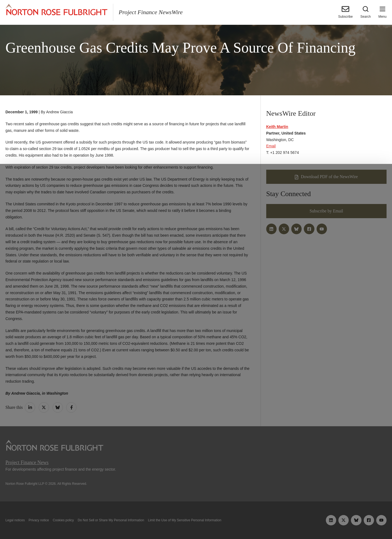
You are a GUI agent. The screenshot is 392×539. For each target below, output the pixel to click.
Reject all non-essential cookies (274, 522)
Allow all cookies (120, 522)
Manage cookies (196, 522)
